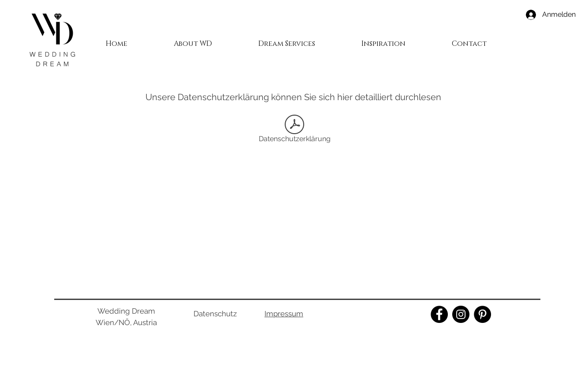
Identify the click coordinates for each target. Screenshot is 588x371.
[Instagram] (461, 314)
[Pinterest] (482, 314)
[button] (287, 40)
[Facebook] (439, 314)
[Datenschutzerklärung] (294, 130)
